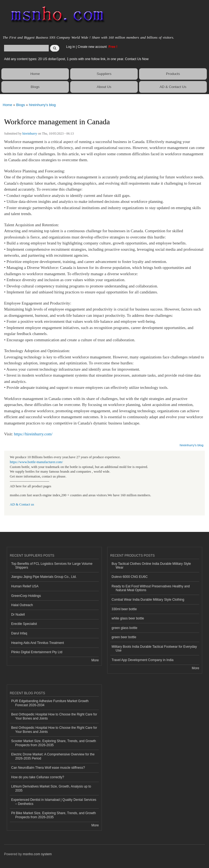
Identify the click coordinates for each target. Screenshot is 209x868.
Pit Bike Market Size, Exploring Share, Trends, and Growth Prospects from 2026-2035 (53, 815)
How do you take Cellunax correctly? (38, 777)
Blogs (35, 87)
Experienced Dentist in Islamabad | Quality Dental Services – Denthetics (54, 802)
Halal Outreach (22, 605)
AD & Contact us (22, 504)
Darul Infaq (19, 633)
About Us (104, 87)
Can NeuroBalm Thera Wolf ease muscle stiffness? (48, 768)
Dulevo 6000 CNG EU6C (130, 577)
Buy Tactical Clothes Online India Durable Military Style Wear (151, 566)
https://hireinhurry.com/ (33, 434)
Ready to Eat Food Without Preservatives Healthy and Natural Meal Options (151, 588)
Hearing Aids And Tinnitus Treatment (38, 643)
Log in (71, 47)
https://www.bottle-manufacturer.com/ (36, 462)
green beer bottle (124, 637)
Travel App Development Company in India (142, 660)
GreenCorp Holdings (26, 596)
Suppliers (104, 74)
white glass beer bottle (128, 618)
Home (35, 74)
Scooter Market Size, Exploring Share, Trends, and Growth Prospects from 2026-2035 (54, 743)
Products (173, 74)
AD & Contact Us (173, 87)
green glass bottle (125, 628)
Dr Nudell (18, 615)
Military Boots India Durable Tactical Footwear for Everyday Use (154, 649)
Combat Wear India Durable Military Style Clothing (148, 600)
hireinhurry (30, 134)
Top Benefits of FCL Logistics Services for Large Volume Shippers (52, 566)
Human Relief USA (25, 586)
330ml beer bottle (124, 609)
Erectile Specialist (24, 624)
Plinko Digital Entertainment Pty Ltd (37, 652)
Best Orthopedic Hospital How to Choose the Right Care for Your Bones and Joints (54, 716)
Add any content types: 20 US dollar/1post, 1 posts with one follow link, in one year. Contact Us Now (76, 59)
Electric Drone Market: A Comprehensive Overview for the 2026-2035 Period (53, 756)
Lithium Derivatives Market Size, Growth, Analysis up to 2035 (51, 788)
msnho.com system (37, 854)
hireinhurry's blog (42, 105)
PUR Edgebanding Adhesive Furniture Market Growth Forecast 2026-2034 (50, 703)
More (95, 660)
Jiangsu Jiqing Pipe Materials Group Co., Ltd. (44, 577)
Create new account (93, 47)
